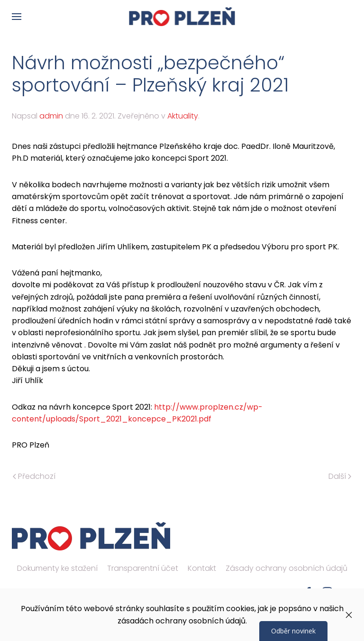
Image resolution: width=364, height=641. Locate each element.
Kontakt (202, 568)
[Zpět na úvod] (182, 17)
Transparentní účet (143, 568)
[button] (17, 17)
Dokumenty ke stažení (57, 568)
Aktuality (183, 116)
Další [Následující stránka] (340, 476)
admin (51, 116)
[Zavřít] (349, 615)
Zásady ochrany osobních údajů (287, 568)
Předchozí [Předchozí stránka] (34, 476)
